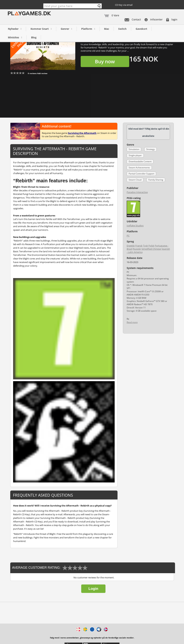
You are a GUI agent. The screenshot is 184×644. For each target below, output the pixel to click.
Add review (42, 73)
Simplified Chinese (151, 249)
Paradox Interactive (137, 192)
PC (128, 236)
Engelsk (131, 246)
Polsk (151, 246)
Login (93, 589)
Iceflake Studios (135, 226)
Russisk (137, 249)
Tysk (145, 246)
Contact (133, 19)
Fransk (139, 246)
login (172, 19)
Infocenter (154, 19)
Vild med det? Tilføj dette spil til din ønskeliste (149, 132)
